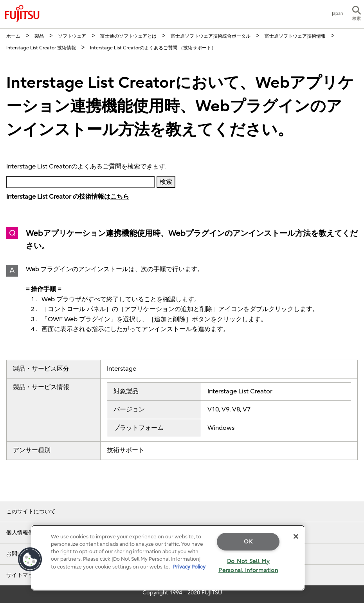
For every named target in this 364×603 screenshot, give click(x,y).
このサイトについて (31, 512)
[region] (168, 558)
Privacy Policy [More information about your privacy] (189, 567)
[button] (357, 14)
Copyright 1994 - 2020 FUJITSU (182, 593)
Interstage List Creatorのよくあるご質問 (64, 167)
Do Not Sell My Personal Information (248, 566)
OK (248, 542)
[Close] (296, 536)
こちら (120, 197)
